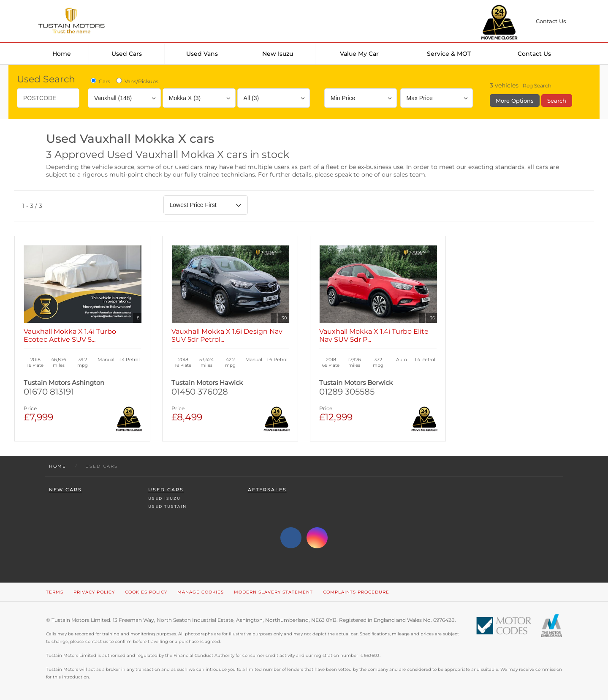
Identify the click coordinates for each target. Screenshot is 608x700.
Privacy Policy (94, 592)
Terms (55, 592)
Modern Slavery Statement (273, 592)
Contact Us (534, 54)
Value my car (359, 54)
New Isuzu (278, 54)
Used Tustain (167, 506)
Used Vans (202, 54)
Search (557, 101)
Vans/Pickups (137, 81)
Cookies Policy (146, 592)
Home (62, 54)
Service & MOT (449, 54)
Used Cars (127, 54)
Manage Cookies (201, 592)
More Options (515, 101)
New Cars (65, 490)
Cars (100, 81)
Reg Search (537, 86)
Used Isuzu (164, 498)
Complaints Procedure (356, 592)
